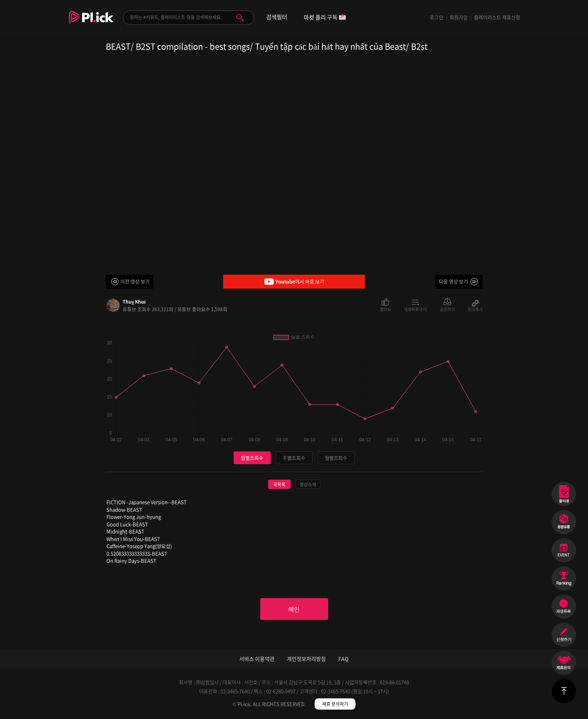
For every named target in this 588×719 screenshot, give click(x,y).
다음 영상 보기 (453, 281)
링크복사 (475, 309)
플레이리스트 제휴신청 (497, 17)
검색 (240, 18)
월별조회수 (336, 458)
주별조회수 (294, 458)
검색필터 (277, 17)
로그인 (436, 17)
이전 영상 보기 (135, 281)
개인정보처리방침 (306, 659)
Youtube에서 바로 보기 (294, 282)
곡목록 (279, 484)
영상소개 (308, 484)
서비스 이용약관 (257, 659)
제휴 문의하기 (335, 704)
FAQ (343, 659)
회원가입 (459, 17)
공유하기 (447, 309)
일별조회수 (252, 458)
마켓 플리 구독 (325, 18)
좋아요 (385, 309)
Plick (91, 23)
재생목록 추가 (415, 309)
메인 (294, 609)
